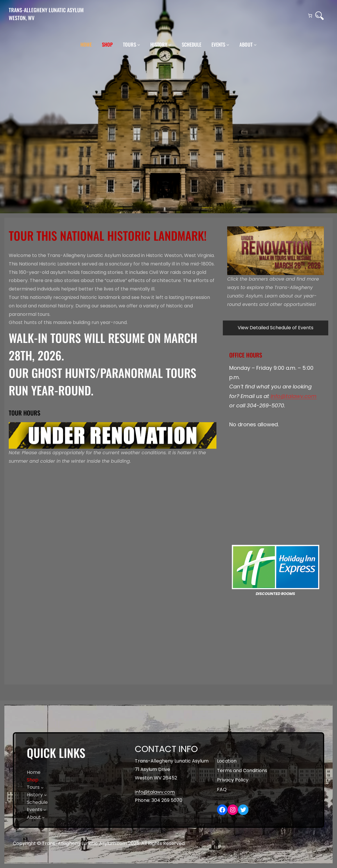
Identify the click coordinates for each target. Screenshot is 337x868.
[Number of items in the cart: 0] (310, 16)
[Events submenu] (228, 45)
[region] (276, 251)
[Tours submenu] (139, 45)
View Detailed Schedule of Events (276, 328)
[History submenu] (170, 45)
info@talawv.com (294, 396)
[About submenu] (255, 45)
